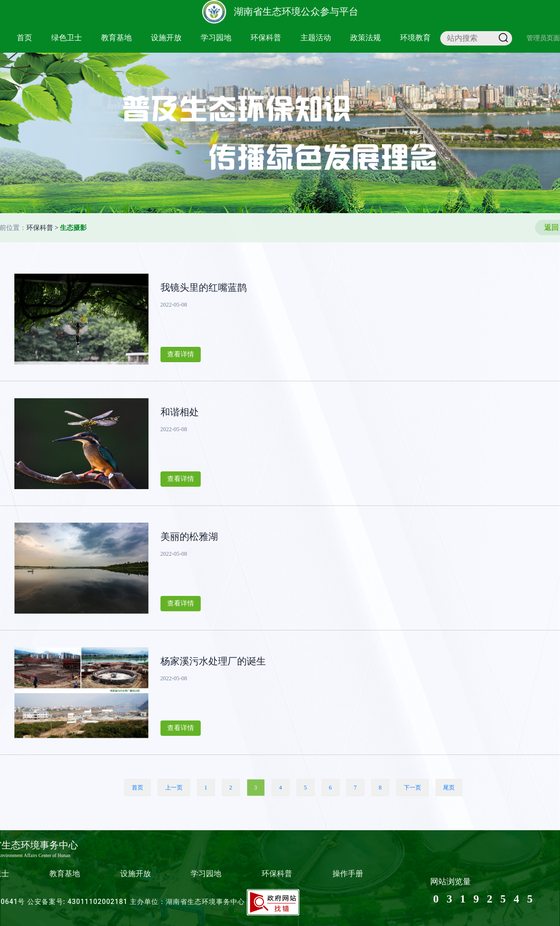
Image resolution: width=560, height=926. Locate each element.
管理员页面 (543, 38)
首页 (24, 38)
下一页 (412, 788)
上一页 (174, 788)
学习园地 (216, 38)
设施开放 (166, 38)
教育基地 (116, 38)
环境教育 (415, 38)
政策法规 (366, 38)
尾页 (449, 788)
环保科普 (266, 38)
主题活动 (316, 38)
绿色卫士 (67, 38)
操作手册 (348, 874)
